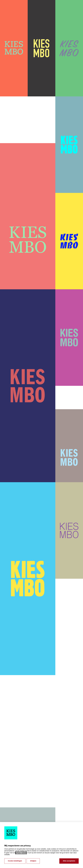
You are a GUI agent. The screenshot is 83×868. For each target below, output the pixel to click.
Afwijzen (33, 861)
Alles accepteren (69, 861)
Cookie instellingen (15, 861)
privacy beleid (21, 853)
